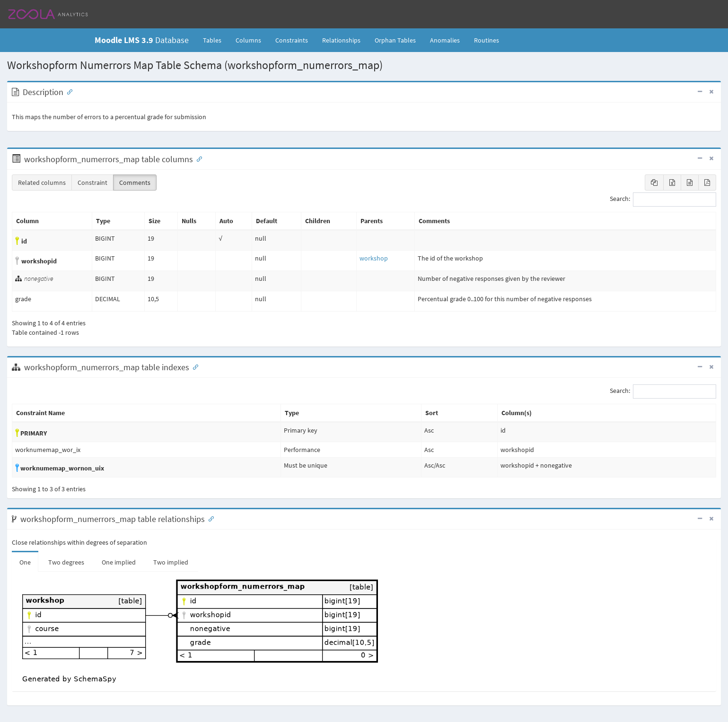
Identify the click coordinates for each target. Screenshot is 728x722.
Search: (663, 200)
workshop (374, 258)
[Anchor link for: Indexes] (193, 366)
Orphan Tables (395, 40)
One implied (119, 562)
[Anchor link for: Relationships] (209, 518)
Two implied (171, 562)
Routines (487, 40)
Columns (248, 40)
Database (142, 40)
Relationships (341, 40)
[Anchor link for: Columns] (197, 158)
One (25, 562)
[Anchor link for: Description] (68, 91)
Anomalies (445, 40)
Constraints (292, 40)
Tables (216, 40)
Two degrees (66, 562)
